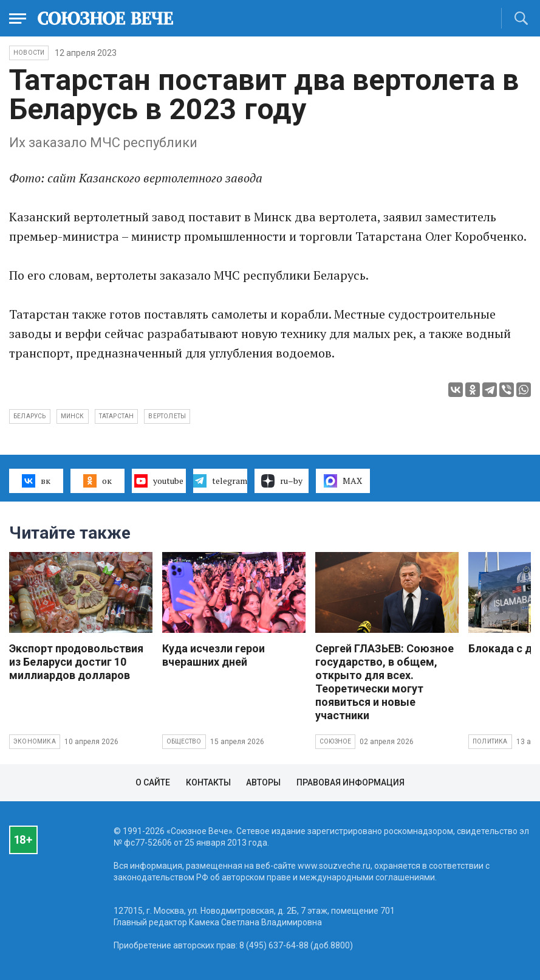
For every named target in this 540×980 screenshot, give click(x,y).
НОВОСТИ (29, 53)
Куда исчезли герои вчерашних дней (214, 655)
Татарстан (117, 416)
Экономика (35, 741)
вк (36, 481)
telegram (220, 481)
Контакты (208, 782)
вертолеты (167, 416)
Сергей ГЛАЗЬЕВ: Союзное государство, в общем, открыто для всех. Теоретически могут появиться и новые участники (384, 682)
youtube (159, 481)
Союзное (335, 741)
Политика (490, 741)
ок (97, 481)
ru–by (282, 481)
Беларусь (30, 416)
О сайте (153, 782)
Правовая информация (350, 782)
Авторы (263, 782)
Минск (73, 416)
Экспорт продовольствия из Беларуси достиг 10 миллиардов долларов (76, 662)
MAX (343, 481)
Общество (184, 741)
